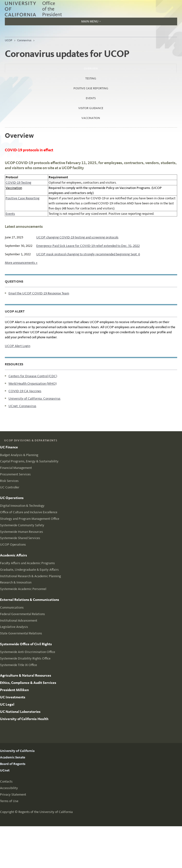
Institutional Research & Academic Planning (30, 576)
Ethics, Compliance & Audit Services (28, 683)
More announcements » (21, 263)
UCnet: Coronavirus (22, 406)
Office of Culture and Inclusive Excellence (29, 512)
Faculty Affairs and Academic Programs (27, 563)
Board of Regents (13, 764)
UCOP (9, 40)
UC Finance (9, 447)
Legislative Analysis (14, 627)
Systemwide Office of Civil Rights (26, 644)
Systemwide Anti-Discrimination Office (28, 652)
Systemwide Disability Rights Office (25, 658)
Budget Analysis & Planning (19, 455)
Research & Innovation (16, 582)
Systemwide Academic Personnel (23, 589)
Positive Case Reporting (91, 88)
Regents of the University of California (46, 812)
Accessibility (9, 788)
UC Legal (7, 704)
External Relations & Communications (29, 600)
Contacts (6, 781)
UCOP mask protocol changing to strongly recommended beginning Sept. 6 (88, 254)
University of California (17, 751)
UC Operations (12, 498)
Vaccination (91, 118)
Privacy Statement (13, 795)
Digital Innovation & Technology (22, 506)
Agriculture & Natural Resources (25, 675)
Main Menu (53, 22)
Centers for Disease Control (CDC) (33, 376)
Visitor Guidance (91, 108)
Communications (12, 608)
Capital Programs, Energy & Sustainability (29, 461)
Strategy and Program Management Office (30, 519)
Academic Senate (13, 757)
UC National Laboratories (20, 712)
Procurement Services (15, 474)
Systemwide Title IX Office (18, 665)
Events (91, 98)
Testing (91, 78)
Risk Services (9, 481)
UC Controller (10, 487)
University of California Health (24, 719)
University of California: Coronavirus (34, 399)
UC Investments (13, 697)
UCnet (5, 770)
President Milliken (14, 690)
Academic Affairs (13, 555)
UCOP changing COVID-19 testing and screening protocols (77, 237)
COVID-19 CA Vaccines (25, 391)
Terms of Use (9, 801)
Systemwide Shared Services (20, 538)
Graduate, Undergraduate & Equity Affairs (29, 570)
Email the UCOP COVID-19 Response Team (39, 293)
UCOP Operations (13, 545)
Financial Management (16, 468)
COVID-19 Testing (18, 183)
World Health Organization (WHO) (33, 384)
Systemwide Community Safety (22, 525)
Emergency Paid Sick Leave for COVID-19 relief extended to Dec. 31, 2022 (88, 246)
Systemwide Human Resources (22, 532)
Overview (104, 67)
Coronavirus (24, 40)
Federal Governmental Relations (22, 614)
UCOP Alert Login (18, 346)
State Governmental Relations (21, 633)
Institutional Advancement (19, 621)
